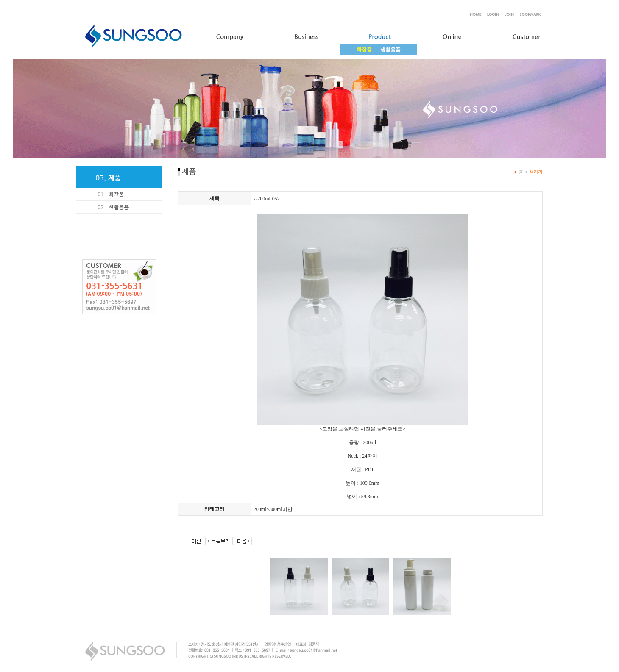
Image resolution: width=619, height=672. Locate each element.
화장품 (116, 194)
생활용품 (390, 50)
